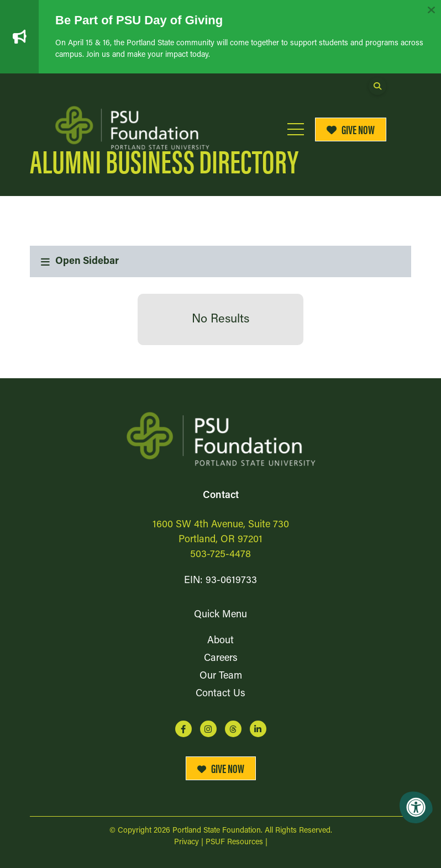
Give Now (351, 129)
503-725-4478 (221, 555)
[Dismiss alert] (431, 10)
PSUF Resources (234, 842)
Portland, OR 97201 (221, 540)
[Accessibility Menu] (416, 807)
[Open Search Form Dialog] (377, 86)
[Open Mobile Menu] (296, 129)
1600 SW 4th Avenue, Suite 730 (221, 525)
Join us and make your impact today (147, 55)
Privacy (187, 842)
